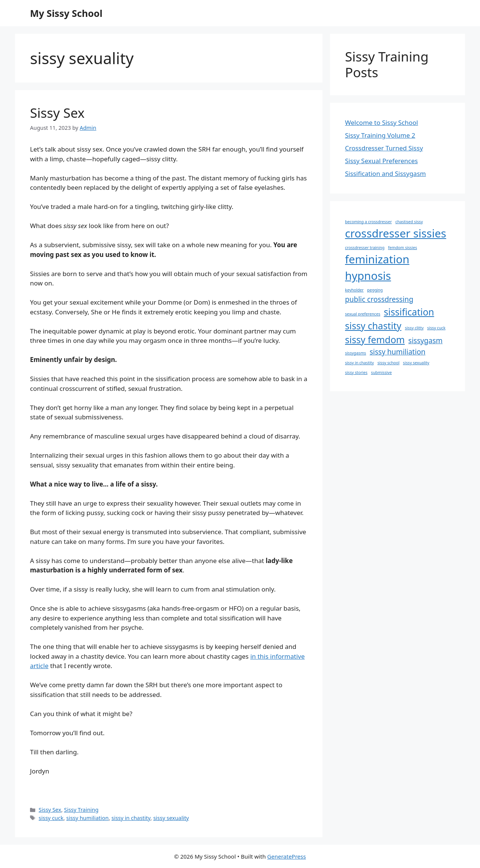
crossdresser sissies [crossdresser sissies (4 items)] (396, 233)
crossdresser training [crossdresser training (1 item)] (365, 248)
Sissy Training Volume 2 (380, 135)
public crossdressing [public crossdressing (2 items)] (379, 299)
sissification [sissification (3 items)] (409, 312)
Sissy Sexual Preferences (381, 161)
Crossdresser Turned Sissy (384, 148)
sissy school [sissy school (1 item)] (388, 363)
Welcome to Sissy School (382, 122)
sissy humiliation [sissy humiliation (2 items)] (398, 352)
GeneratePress (287, 856)
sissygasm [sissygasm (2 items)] (425, 341)
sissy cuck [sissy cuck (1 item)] (436, 328)
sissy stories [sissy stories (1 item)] (356, 372)
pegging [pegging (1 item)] (375, 290)
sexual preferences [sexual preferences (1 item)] (363, 314)
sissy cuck (51, 818)
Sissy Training (81, 810)
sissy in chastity (131, 818)
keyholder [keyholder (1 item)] (354, 290)
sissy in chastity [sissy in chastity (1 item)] (359, 363)
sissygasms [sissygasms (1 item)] (355, 353)
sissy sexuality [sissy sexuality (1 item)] (416, 363)
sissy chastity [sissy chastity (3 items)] (373, 326)
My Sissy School (66, 13)
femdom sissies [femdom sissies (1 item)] (403, 248)
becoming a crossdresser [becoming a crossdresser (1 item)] (368, 222)
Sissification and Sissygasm (385, 173)
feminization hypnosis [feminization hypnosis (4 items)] (377, 267)
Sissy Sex (57, 113)
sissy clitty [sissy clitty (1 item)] (414, 328)
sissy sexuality (171, 818)
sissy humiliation (88, 818)
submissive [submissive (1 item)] (381, 372)
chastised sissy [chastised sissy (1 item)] (409, 222)
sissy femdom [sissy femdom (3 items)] (375, 340)
